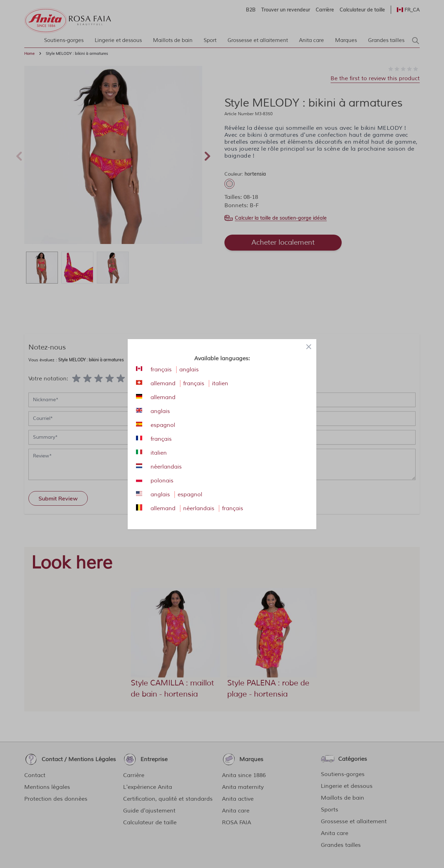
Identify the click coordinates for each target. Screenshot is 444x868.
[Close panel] (309, 347)
